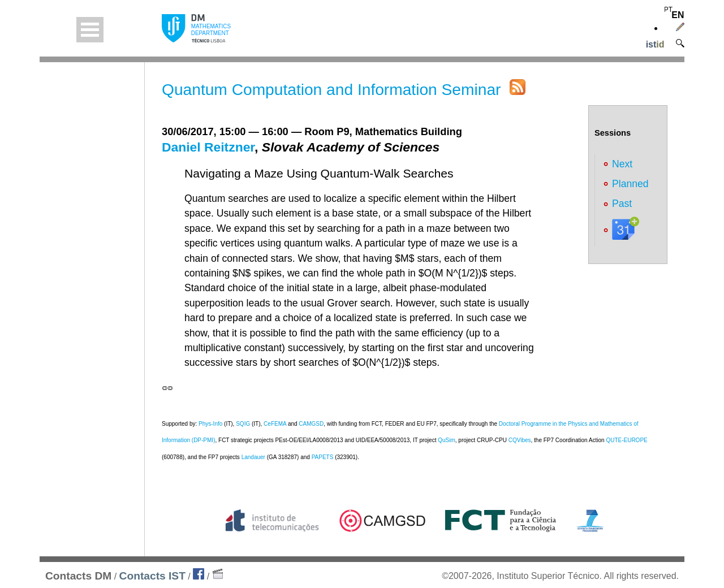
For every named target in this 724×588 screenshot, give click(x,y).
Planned (630, 184)
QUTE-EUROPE (626, 440)
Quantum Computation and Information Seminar (331, 90)
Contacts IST (152, 576)
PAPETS (323, 457)
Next (622, 164)
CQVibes (520, 440)
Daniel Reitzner (208, 147)
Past (622, 204)
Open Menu (90, 30)
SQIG (243, 424)
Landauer (253, 457)
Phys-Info (210, 424)
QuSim (447, 440)
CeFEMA (275, 424)
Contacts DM (78, 576)
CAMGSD (311, 424)
